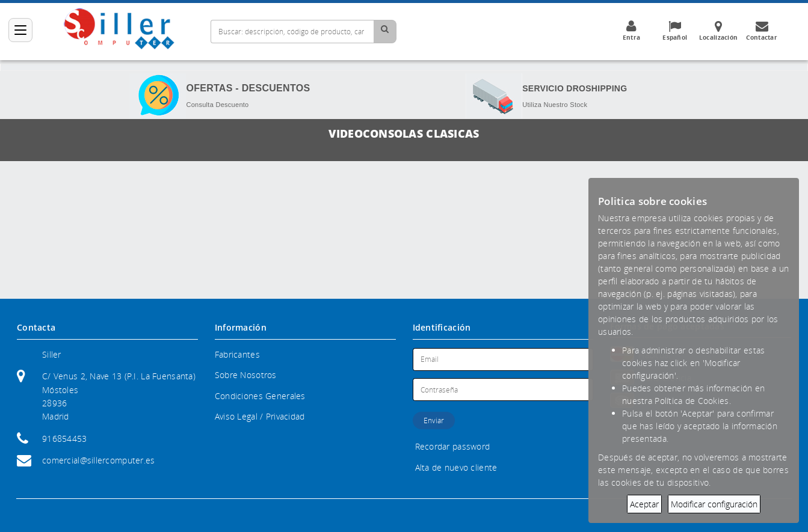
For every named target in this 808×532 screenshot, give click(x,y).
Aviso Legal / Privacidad (260, 416)
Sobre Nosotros (246, 375)
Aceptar (644, 504)
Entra (632, 31)
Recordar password (453, 446)
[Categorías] (20, 30)
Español (675, 31)
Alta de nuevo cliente (456, 467)
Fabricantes (237, 354)
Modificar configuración (714, 504)
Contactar (762, 31)
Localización (718, 31)
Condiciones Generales (260, 396)
